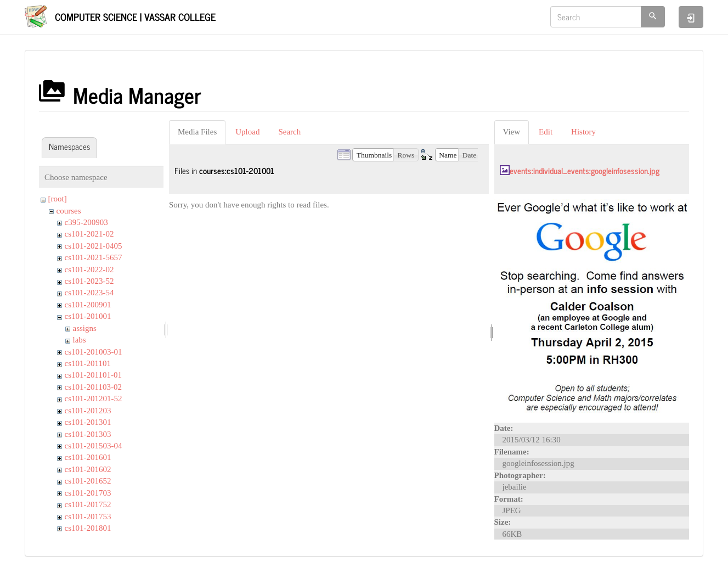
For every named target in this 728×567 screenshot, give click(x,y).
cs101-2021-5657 (94, 257)
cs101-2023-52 (89, 281)
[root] (58, 199)
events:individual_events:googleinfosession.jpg (585, 170)
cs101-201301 (88, 422)
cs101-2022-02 (89, 270)
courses (69, 211)
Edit (546, 132)
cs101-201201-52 (94, 398)
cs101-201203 (88, 411)
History (583, 132)
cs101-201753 (88, 517)
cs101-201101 (88, 363)
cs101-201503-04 (94, 446)
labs (80, 340)
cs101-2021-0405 (94, 246)
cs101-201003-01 (94, 352)
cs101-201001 (88, 316)
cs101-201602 (88, 469)
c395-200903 (86, 222)
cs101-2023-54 (89, 293)
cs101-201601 (88, 457)
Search (289, 132)
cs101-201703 (88, 493)
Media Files (197, 132)
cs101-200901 (88, 305)
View (512, 132)
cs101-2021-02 (89, 234)
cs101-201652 (88, 481)
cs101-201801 (88, 528)
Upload (247, 132)
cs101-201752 (88, 504)
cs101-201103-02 (93, 387)
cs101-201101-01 (93, 375)
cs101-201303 (88, 434)
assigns (85, 328)
